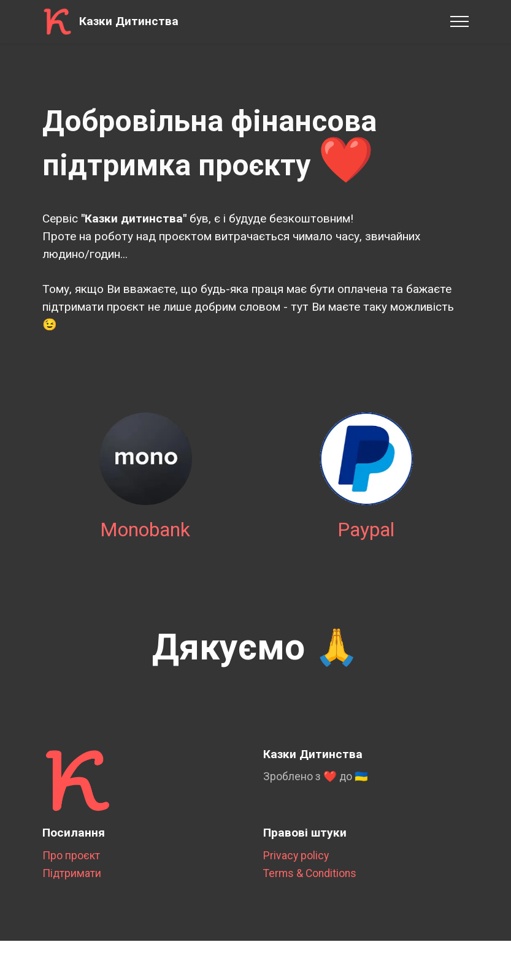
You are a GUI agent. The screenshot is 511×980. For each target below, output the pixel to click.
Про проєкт (71, 867)
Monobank (145, 541)
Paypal (366, 541)
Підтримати (72, 885)
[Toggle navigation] (460, 21)
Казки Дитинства (129, 21)
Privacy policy (296, 867)
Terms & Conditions (310, 885)
